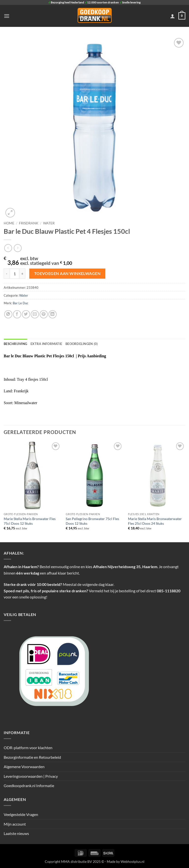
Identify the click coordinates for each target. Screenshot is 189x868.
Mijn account (15, 824)
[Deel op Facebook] (17, 314)
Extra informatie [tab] (46, 344)
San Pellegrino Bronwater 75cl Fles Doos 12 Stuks (92, 521)
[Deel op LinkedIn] (53, 314)
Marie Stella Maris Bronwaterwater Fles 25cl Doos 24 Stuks (155, 521)
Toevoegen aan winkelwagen (67, 273)
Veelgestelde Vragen (21, 814)
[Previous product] (18, 248)
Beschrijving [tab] (15, 344)
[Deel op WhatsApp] (8, 314)
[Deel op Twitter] (26, 314)
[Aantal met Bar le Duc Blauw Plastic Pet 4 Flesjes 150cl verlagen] (7, 273)
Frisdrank (29, 223)
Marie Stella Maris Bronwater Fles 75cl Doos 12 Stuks (30, 521)
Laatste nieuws (16, 833)
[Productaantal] (15, 273)
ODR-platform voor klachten (28, 748)
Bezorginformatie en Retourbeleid (32, 757)
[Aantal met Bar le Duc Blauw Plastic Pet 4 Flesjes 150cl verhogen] (22, 273)
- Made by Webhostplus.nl (125, 861)
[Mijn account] (173, 16)
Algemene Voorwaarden (24, 767)
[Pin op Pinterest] (44, 314)
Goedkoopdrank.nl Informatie (29, 786)
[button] (7, 16)
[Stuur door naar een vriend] (35, 314)
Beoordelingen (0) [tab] (82, 344)
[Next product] (8, 248)
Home (9, 223)
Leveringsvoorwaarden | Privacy (31, 776)
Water (49, 223)
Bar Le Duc (21, 303)
